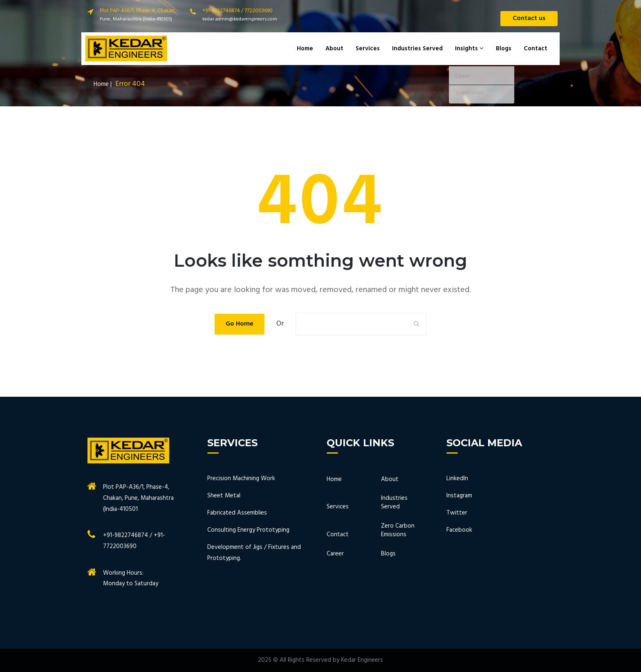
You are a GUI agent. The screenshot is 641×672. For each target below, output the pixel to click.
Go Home (240, 324)
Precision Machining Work (241, 479)
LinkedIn (457, 479)
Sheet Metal (224, 496)
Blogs (504, 49)
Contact (536, 49)
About (334, 49)
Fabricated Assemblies (237, 513)
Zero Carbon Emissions (398, 531)
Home (305, 49)
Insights (469, 49)
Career (335, 554)
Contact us (529, 18)
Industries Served (417, 49)
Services (368, 49)
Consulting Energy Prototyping (248, 530)
